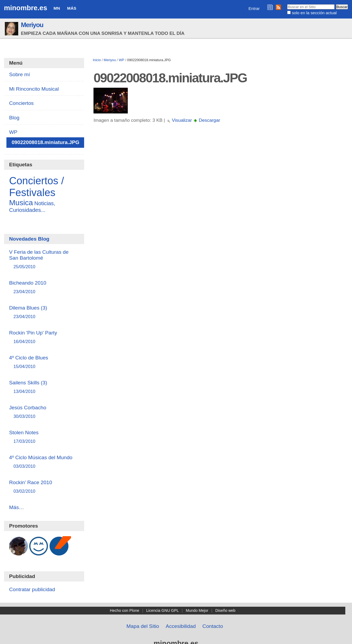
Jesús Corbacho (44, 412)
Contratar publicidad (32, 589)
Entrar (254, 8)
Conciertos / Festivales (37, 187)
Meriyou (32, 25)
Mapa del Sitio (143, 626)
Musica (21, 203)
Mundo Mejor (197, 610)
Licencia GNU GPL (163, 610)
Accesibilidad (181, 626)
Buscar (287, 4)
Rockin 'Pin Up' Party (44, 337)
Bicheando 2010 (44, 287)
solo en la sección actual (314, 13)
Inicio (97, 60)
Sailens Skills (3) (44, 387)
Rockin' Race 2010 (44, 487)
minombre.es (26, 8)
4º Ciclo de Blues (44, 362)
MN (57, 8)
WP (121, 60)
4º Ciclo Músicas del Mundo (44, 462)
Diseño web (225, 610)
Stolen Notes (44, 437)
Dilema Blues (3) (44, 312)
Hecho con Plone (125, 610)
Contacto (213, 626)
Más (72, 8)
